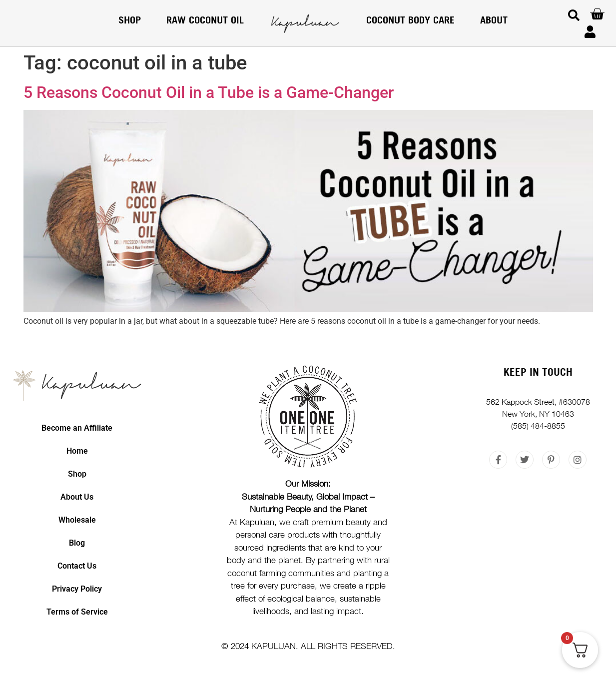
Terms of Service (77, 612)
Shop (130, 20)
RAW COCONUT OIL (205, 20)
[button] (574, 15)
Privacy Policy (77, 589)
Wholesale (77, 520)
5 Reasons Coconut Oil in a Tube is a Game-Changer (209, 92)
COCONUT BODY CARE (410, 20)
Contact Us (77, 566)
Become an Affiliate (77, 428)
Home (77, 451)
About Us (77, 497)
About (494, 20)
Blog (77, 543)
